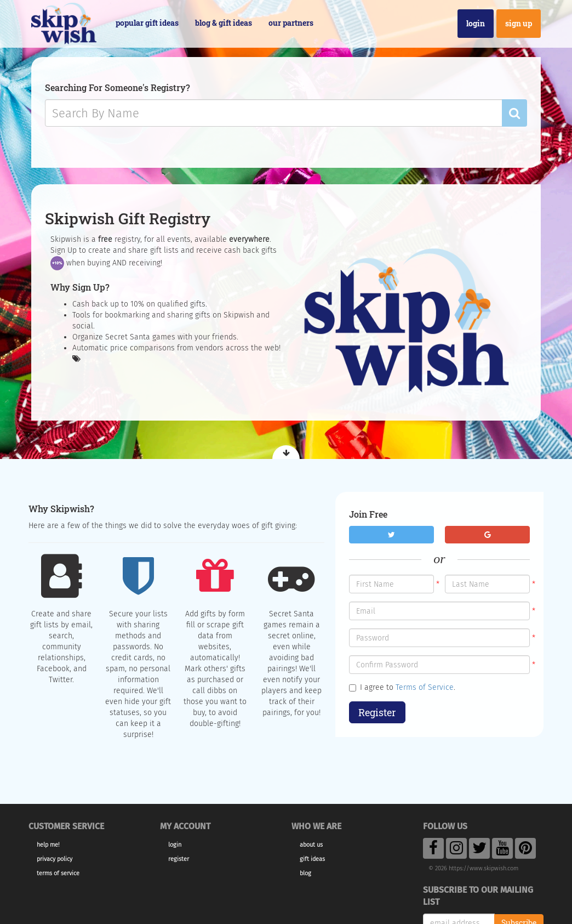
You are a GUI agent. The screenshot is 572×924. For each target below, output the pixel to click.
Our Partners (291, 23)
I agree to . (402, 687)
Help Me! (48, 845)
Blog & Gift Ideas (224, 23)
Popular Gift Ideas (147, 23)
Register (377, 712)
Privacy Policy (55, 859)
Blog (305, 873)
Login (476, 23)
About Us (311, 845)
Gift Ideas (312, 859)
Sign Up (519, 23)
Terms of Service (425, 687)
